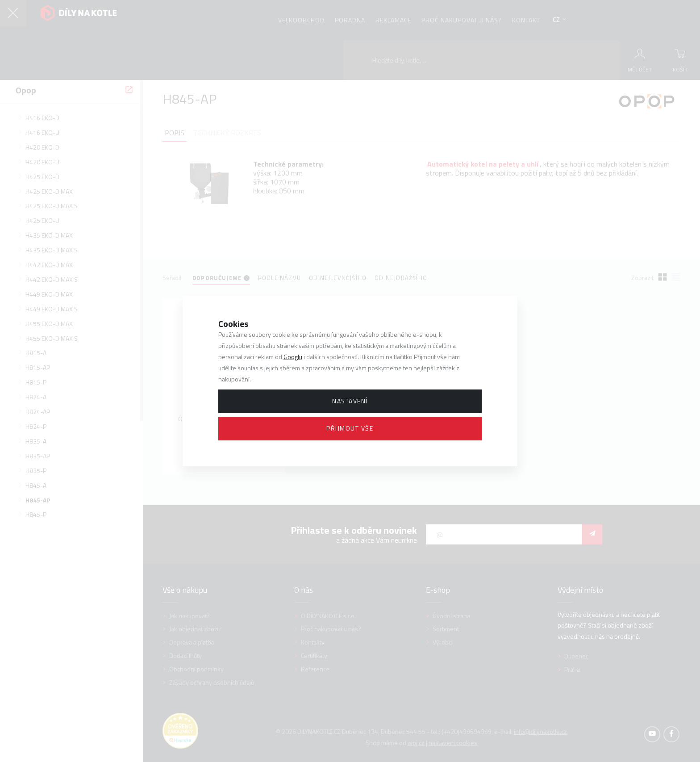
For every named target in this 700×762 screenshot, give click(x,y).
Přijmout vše (350, 428)
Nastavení (350, 401)
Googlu (293, 357)
